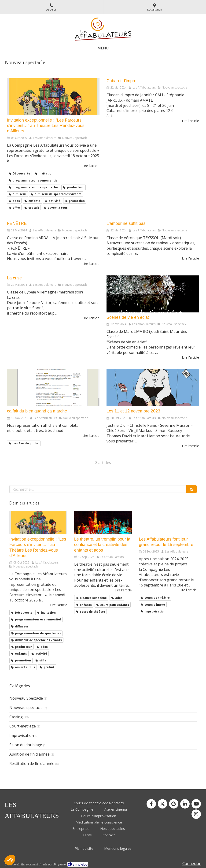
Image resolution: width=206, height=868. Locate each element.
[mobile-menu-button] (103, 48)
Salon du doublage (26, 745)
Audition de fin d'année (29, 754)
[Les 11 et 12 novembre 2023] (153, 388)
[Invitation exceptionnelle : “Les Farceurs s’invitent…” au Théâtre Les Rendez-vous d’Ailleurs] (53, 97)
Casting (16, 717)
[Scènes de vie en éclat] (153, 294)
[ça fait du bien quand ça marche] (53, 388)
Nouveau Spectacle (26, 698)
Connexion (192, 864)
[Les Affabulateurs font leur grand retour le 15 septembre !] (168, 523)
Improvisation (22, 735)
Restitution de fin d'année (32, 764)
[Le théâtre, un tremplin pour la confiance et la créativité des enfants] (103, 523)
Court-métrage (23, 726)
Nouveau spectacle (26, 708)
